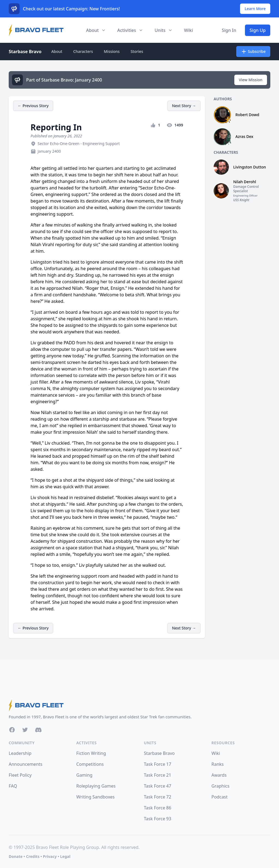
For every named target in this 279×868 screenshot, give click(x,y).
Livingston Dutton (250, 167)
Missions (112, 51)
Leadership (20, 753)
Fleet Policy (20, 775)
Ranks (218, 764)
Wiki (188, 30)
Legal (65, 856)
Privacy (50, 856)
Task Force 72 (157, 797)
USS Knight (241, 200)
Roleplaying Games (96, 786)
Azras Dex (244, 136)
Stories (137, 51)
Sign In (229, 30)
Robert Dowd (247, 115)
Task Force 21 (157, 775)
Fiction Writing (91, 753)
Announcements (25, 764)
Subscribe (253, 52)
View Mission (251, 80)
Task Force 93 (157, 819)
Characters (83, 51)
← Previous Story (33, 106)
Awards (219, 775)
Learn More (255, 9)
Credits (33, 856)
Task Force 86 (157, 808)
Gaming (84, 775)
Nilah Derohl (245, 182)
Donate (16, 856)
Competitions (90, 764)
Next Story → (184, 106)
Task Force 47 (157, 786)
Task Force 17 (157, 764)
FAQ (13, 786)
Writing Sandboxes (95, 797)
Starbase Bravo (25, 52)
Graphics (220, 786)
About (57, 51)
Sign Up (258, 30)
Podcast (219, 797)
